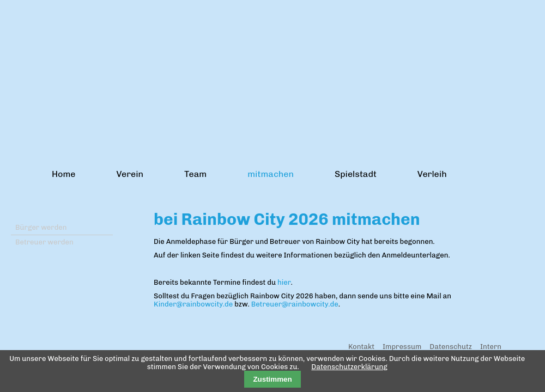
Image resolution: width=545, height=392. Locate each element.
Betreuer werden (44, 242)
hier (284, 282)
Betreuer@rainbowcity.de (295, 304)
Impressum (402, 347)
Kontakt (361, 347)
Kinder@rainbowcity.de (193, 304)
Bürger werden (41, 227)
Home (63, 174)
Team (195, 174)
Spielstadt (356, 174)
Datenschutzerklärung (349, 367)
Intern (491, 347)
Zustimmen (272, 379)
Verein (130, 174)
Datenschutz (451, 347)
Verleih (432, 174)
